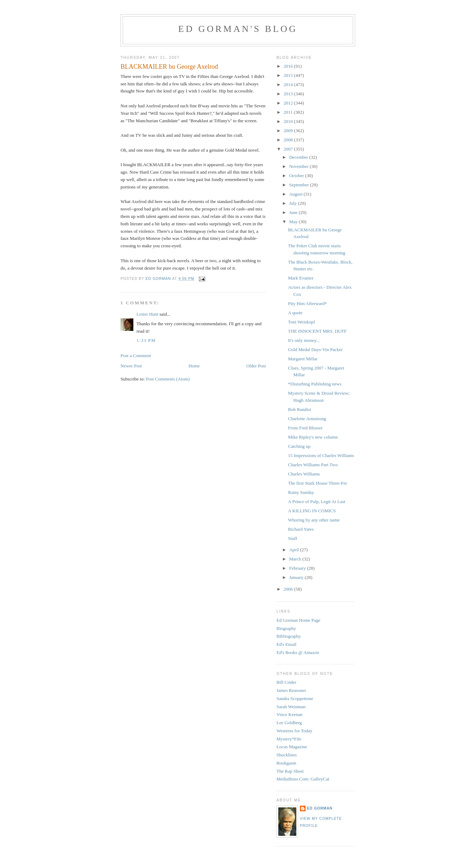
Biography (286, 628)
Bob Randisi (299, 409)
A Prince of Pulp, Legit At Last (316, 501)
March (296, 559)
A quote (295, 313)
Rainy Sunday (301, 492)
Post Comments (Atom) (168, 379)
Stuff (292, 538)
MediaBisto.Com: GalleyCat (303, 779)
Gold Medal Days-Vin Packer (315, 350)
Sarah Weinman (291, 707)
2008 (289, 140)
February (298, 568)
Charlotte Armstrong (307, 419)
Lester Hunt (147, 314)
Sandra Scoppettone (295, 698)
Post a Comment (136, 356)
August (297, 194)
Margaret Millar (303, 359)
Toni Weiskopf (301, 322)
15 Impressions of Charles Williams (321, 455)
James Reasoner (291, 690)
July (294, 203)
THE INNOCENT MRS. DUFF (317, 331)
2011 (289, 112)
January (297, 577)
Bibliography (289, 636)
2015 (289, 75)
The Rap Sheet (290, 771)
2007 (289, 149)
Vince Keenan (289, 714)
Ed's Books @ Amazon (298, 652)
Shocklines (287, 755)
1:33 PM (146, 340)
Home (194, 366)
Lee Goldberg (289, 723)
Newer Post (131, 366)
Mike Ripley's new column (313, 437)
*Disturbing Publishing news (315, 384)
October (297, 176)
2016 (289, 66)
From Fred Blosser (305, 428)
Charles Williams (304, 474)
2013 (289, 94)
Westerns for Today (294, 731)
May (294, 222)
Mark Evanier (301, 278)
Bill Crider (286, 682)
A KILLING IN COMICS (312, 511)
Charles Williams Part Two (313, 465)
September (300, 185)
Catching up (299, 446)
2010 (289, 121)
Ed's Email (286, 644)
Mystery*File (289, 739)
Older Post (256, 366)
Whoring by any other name (314, 520)
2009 (289, 131)
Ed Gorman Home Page (298, 620)
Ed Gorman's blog (238, 29)
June (294, 212)
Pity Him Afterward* (307, 303)
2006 (289, 589)
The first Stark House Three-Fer (317, 483)
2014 (289, 84)
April (295, 550)
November (300, 166)
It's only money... (304, 340)
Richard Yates (301, 529)
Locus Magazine (292, 747)
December (299, 157)
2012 (289, 103)
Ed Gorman (320, 808)
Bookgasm (286, 763)
